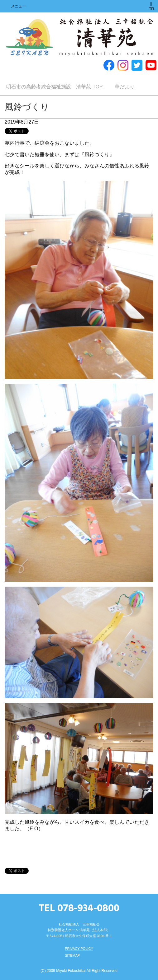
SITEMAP (72, 955)
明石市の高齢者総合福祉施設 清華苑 (79, 38)
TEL (152, 6)
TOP (54, 87)
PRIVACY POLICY (79, 949)
